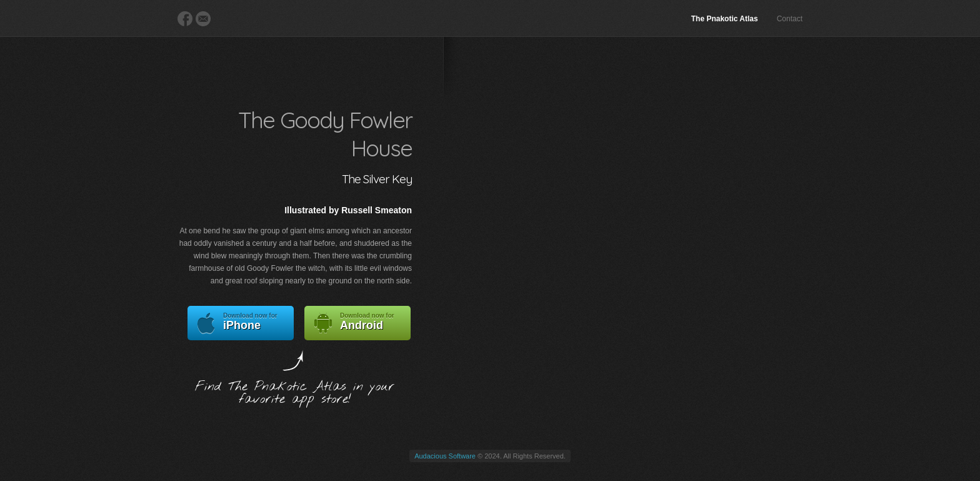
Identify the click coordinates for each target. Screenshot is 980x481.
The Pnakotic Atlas (725, 19)
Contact (790, 19)
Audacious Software (445, 456)
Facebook (185, 19)
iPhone (241, 323)
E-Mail (203, 19)
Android (357, 323)
